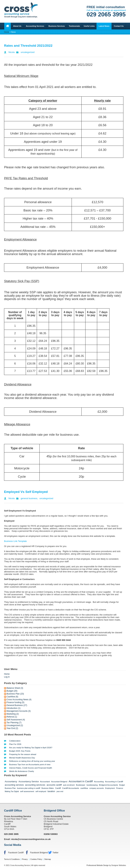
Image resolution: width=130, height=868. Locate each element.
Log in (7, 677)
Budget (122, 785)
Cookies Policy (36, 859)
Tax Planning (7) (14, 723)
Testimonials (74, 26)
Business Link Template (15, 541)
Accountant (45, 782)
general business (29, 498)
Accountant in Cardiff (81, 781)
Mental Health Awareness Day (22, 758)
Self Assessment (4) (16, 720)
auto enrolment (69, 785)
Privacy (25, 859)
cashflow (84, 788)
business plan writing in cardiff (29, 788)
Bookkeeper (81, 785)
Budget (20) (12, 691)
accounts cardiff (54, 785)
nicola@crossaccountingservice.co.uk (31, 839)
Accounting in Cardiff (114, 782)
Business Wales (48, 788)
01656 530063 (51, 834)
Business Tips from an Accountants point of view (30, 764)
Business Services (57, 26)
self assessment (27, 791)
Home (7, 32)
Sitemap (48, 859)
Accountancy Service (29, 781)
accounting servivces (35, 785)
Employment (110, 788)
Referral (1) (12, 717)
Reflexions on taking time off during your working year (32, 761)
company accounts (97, 788)
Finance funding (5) (15, 702)
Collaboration (15, 741)
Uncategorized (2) (15, 725)
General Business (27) (17, 705)
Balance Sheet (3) (15, 688)
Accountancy (11, 781)
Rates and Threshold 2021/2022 (28, 46)
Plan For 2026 (15, 744)
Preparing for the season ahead (23, 754)
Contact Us (119, 26)
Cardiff (58, 788)
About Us (17, 26)
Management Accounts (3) (19, 711)
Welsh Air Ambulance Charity (22, 771)
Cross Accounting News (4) (19, 700)
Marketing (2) (13, 714)
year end (60, 791)
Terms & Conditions (12, 859)
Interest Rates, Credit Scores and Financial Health (31, 768)
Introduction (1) (14, 708)
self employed (41, 791)
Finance (120, 788)
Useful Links (89, 26)
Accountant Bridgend (59, 782)
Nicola (12, 52)
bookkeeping (92, 785)
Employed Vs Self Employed (26, 492)
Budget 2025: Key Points (20, 751)
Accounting (99, 782)
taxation (51, 791)
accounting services (14, 785)
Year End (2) (12, 728)
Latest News (104, 26)
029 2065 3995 (106, 14)
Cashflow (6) (12, 697)
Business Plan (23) (15, 694)
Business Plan (10, 788)
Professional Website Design (98, 865)
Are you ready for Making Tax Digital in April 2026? (31, 748)
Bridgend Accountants (109, 785)
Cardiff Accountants (71, 788)
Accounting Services (35, 26)
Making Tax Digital (12, 791)
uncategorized (28, 52)
